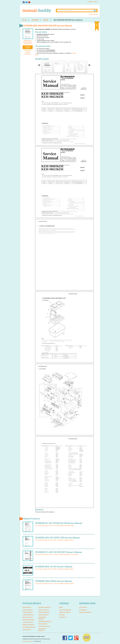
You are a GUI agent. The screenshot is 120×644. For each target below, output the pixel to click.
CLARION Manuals (28, 615)
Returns (62, 615)
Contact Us (63, 617)
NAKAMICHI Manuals (45, 607)
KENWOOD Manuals (29, 620)
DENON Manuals (28, 617)
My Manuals (83, 610)
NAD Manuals (27, 630)
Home (25, 20)
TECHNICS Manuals (44, 626)
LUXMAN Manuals (28, 622)
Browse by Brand (93, 14)
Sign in (96, 2)
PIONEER (35, 20)
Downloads (90, 2)
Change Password (85, 612)
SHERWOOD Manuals (45, 621)
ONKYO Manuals (43, 610)
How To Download (65, 610)
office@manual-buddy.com (28, 641)
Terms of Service (65, 612)
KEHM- (46, 20)
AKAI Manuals (27, 607)
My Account (83, 607)
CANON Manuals (28, 612)
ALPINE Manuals (28, 610)
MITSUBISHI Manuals (29, 627)
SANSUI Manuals (43, 615)
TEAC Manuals (43, 624)
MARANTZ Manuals (28, 625)
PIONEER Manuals (44, 612)
